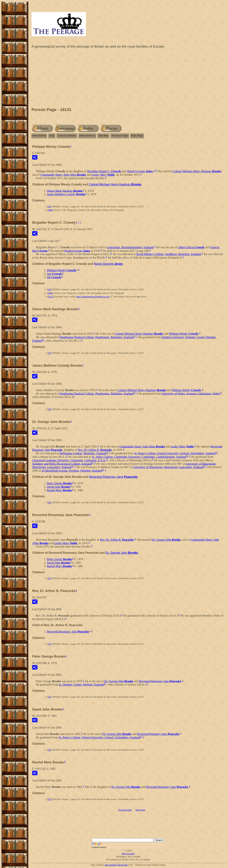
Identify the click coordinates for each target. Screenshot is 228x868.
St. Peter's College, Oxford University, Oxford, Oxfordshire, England (175, 453)
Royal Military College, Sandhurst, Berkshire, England (169, 254)
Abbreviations (87, 136)
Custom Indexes (67, 136)
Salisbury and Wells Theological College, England (62, 464)
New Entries (39, 136)
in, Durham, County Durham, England (81, 684)
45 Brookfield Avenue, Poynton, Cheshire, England (72, 471)
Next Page (137, 136)
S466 (50, 210)
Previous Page (120, 136)
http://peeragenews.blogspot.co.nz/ (93, 297)
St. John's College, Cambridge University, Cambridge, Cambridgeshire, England (139, 457)
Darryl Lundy (128, 854)
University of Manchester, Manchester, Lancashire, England (168, 467)
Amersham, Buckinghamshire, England (130, 247)
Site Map (103, 136)
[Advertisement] (128, 79)
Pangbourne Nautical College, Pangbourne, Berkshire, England (96, 337)
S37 (49, 206)
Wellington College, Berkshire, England (83, 453)
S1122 (51, 297)
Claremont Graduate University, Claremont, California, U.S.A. (69, 460)
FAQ (52, 136)
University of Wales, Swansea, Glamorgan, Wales (191, 393)
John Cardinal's (111, 865)
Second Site (123, 865)
